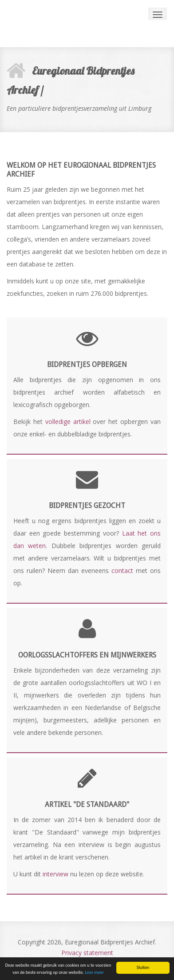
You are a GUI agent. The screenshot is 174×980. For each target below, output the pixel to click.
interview (55, 874)
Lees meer (94, 973)
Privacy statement (87, 953)
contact (122, 571)
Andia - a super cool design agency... (55, 24)
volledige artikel (68, 421)
